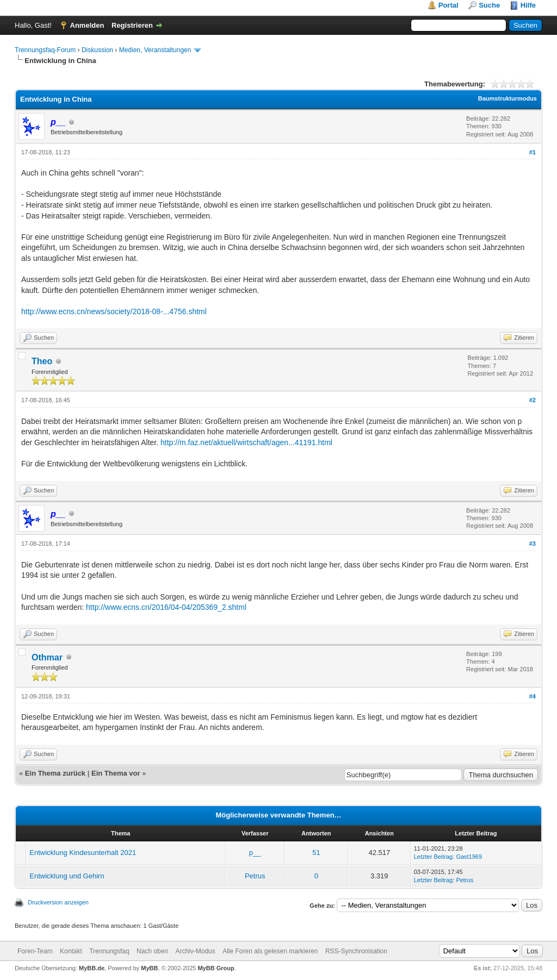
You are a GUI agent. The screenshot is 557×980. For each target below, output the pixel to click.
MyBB (149, 968)
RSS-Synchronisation (356, 951)
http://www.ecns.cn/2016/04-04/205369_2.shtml (166, 607)
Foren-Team (35, 951)
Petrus (255, 876)
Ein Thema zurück (55, 773)
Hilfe (528, 5)
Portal (448, 5)
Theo (42, 361)
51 (316, 853)
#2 (533, 400)
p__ (255, 853)
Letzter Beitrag (434, 857)
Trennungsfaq (109, 951)
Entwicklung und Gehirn (67, 876)
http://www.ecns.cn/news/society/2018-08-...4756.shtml (114, 311)
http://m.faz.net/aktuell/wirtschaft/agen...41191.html (246, 442)
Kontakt (71, 951)
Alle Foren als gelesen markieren (270, 951)
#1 (533, 152)
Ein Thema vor (116, 773)
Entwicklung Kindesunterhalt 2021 (83, 853)
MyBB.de (92, 968)
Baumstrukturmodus (508, 98)
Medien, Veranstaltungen (155, 50)
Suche (489, 5)
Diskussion (97, 50)
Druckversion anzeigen (58, 902)
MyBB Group (216, 968)
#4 (533, 696)
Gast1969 (469, 857)
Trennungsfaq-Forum (45, 50)
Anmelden (87, 25)
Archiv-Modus (195, 951)
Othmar (47, 657)
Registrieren (132, 25)
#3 (533, 544)
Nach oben (152, 951)
